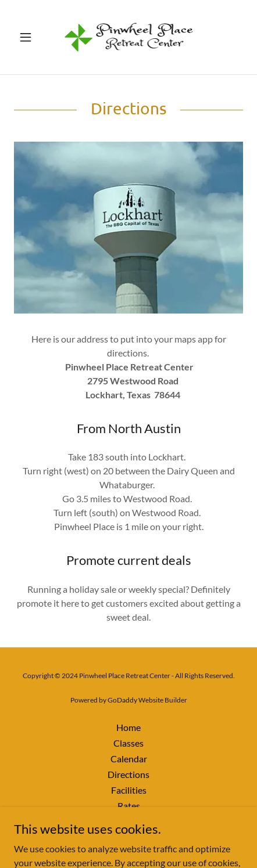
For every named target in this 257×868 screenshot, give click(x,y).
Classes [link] (128, 743)
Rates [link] (129, 806)
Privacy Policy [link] (128, 821)
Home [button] (128, 727)
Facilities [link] (129, 790)
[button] (31, 37)
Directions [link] (128, 774)
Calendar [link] (129, 759)
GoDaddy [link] (122, 700)
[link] (128, 37)
